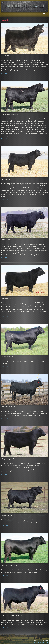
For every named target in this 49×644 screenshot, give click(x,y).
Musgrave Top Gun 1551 (9, 459)
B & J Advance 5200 (8, 515)
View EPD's (5, 74)
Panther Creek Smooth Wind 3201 (12, 615)
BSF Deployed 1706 (8, 298)
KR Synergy (5, 56)
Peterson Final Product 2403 (11, 407)
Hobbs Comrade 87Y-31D (9, 356)
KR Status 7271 (7, 179)
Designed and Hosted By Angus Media (38, 642)
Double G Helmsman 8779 (10, 565)
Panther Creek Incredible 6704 (11, 114)
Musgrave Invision (7, 239)
